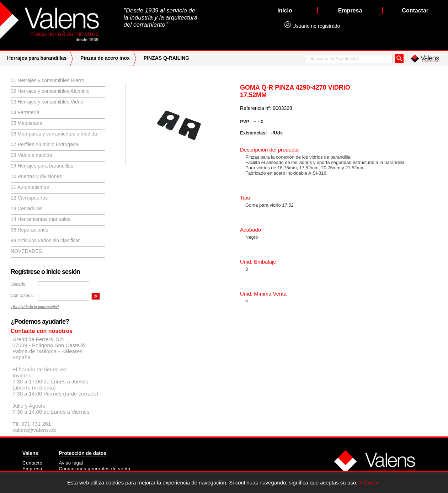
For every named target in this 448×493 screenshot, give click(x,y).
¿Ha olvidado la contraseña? (35, 307)
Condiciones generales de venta (94, 469)
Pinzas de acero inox (105, 58)
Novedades (26, 251)
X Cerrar (369, 483)
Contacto (32, 463)
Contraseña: (22, 296)
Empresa (32, 469)
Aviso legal (71, 463)
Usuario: (19, 284)
